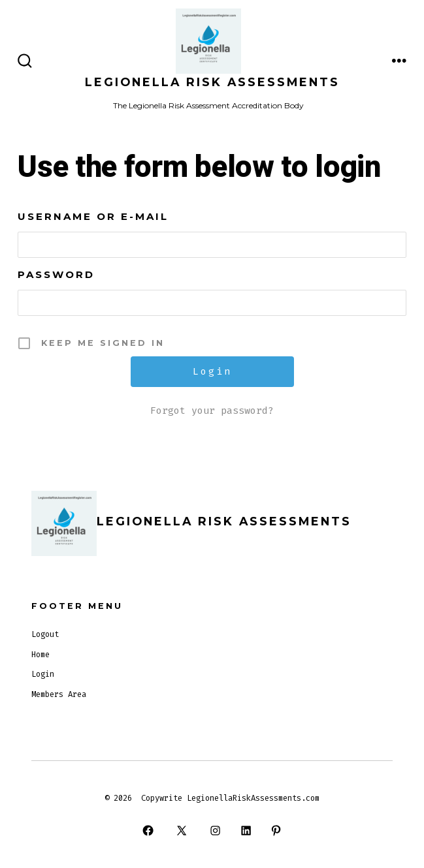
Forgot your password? (212, 411)
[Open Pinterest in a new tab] (276, 830)
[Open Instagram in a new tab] (216, 830)
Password (56, 274)
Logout (45, 634)
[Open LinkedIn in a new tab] (246, 830)
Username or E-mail (93, 216)
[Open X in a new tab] (182, 830)
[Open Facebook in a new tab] (148, 830)
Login (43, 674)
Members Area (59, 694)
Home (41, 655)
